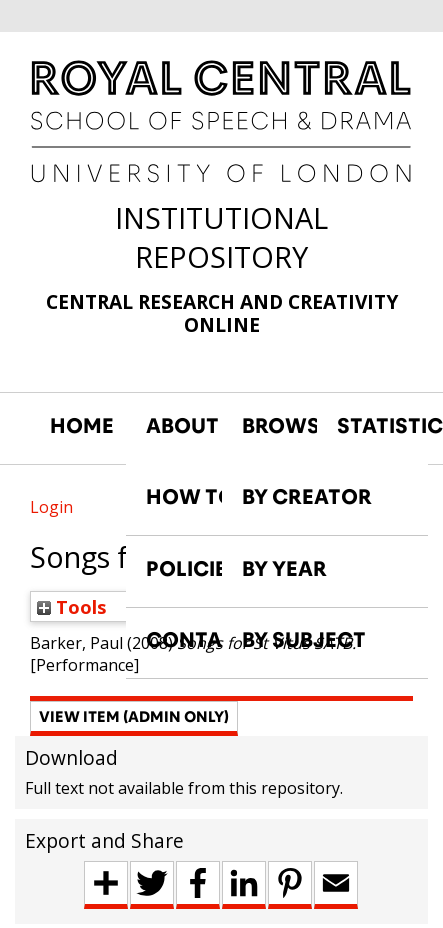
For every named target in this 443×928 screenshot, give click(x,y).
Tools (72, 606)
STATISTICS (375, 426)
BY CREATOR (307, 497)
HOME (82, 426)
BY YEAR (284, 569)
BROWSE (280, 426)
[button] (134, 719)
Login (51, 507)
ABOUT (182, 426)
